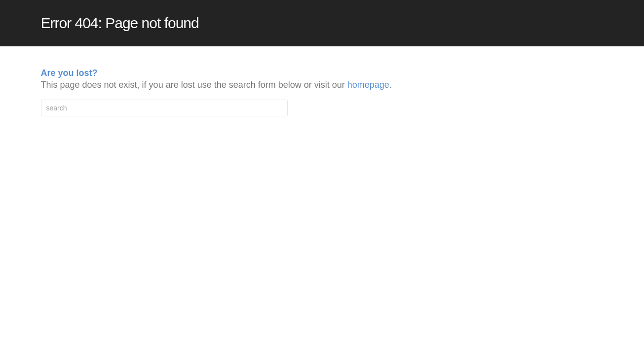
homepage (368, 85)
